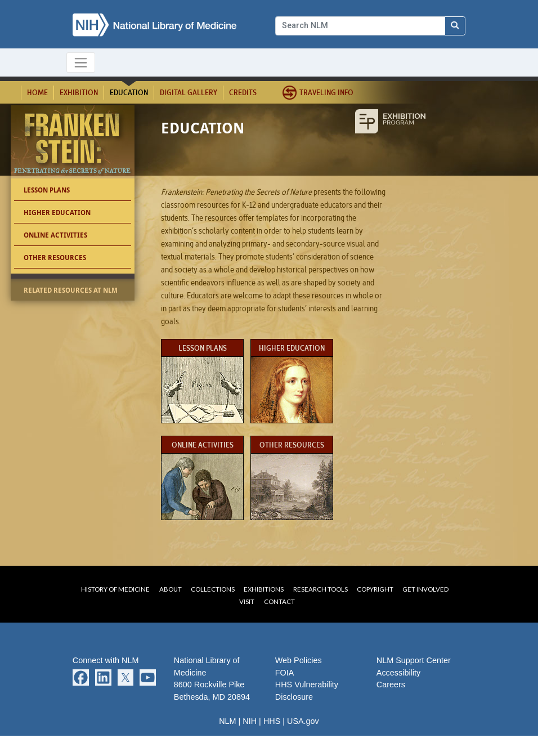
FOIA (285, 673)
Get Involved (425, 589)
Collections (213, 589)
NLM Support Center (414, 660)
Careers (391, 685)
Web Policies (299, 660)
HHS (272, 721)
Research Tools (320, 589)
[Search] (360, 26)
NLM (227, 721)
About (171, 589)
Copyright (375, 589)
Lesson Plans (47, 190)
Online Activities (55, 235)
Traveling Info (326, 92)
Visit (247, 601)
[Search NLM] (455, 26)
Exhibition (79, 92)
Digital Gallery (189, 92)
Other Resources (55, 258)
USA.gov (303, 721)
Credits (243, 92)
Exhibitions (264, 589)
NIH (250, 721)
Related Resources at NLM (71, 290)
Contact (279, 601)
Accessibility (398, 673)
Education (129, 92)
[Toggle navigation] (81, 62)
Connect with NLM (106, 660)
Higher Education (57, 213)
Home (37, 92)
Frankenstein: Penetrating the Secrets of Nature (75, 144)
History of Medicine (115, 589)
